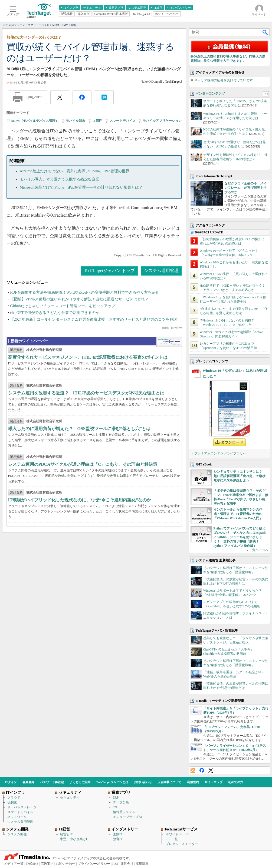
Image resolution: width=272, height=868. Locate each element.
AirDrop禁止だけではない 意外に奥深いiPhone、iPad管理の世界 (75, 171)
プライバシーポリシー (94, 864)
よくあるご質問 (80, 782)
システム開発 (17, 834)
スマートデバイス (123, 121)
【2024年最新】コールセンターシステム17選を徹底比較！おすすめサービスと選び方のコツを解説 (94, 319)
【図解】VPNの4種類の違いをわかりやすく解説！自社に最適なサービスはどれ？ (79, 299)
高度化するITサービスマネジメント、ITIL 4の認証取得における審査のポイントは (88, 357)
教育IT (118, 839)
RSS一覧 (172, 839)
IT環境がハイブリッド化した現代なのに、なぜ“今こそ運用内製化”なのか (80, 500)
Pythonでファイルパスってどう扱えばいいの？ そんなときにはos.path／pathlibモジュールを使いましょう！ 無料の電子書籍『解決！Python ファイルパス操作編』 (240, 537)
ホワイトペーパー (179, 834)
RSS (193, 770)
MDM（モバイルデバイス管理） (35, 121)
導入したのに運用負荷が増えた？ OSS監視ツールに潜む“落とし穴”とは (79, 429)
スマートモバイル (20, 812)
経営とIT (66, 834)
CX (115, 807)
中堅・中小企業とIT (75, 839)
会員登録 (28, 782)
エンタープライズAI (128, 817)
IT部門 (98, 121)
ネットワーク (17, 817)
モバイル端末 (76, 121)
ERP (116, 797)
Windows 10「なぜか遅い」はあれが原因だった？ (235, 373)
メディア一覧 (14, 864)
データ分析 (121, 802)
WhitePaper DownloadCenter (169, 342)
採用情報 (142, 864)
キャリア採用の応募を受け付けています (224, 80)
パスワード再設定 (52, 782)
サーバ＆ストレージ (22, 807)
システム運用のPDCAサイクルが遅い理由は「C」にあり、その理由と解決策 (83, 464)
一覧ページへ (259, 550)
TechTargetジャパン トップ (109, 271)
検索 (266, 32)
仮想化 (12, 802)
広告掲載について (169, 782)
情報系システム (124, 812)
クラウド (14, 797)
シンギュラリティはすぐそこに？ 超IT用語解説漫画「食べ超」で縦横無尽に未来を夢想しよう (240, 476)
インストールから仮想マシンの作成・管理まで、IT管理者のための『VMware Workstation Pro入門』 (238, 514)
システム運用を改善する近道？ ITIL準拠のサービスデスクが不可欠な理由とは (86, 393)
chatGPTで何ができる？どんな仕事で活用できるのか (55, 313)
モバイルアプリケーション (162, 121)
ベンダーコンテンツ (210, 93)
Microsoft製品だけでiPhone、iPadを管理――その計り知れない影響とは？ (81, 187)
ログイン (11, 782)
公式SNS (32, 864)
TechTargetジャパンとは (112, 782)
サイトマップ (214, 782)
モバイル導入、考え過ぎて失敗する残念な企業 (60, 179)
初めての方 (236, 782)
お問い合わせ (143, 782)
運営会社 (127, 864)
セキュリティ (70, 797)
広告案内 (47, 864)
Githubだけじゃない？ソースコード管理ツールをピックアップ (63, 306)
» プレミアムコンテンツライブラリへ (219, 453)
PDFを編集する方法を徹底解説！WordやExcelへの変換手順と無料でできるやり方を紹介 (85, 292)
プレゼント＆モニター (182, 844)
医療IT (118, 834)
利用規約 (193, 782)
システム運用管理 (161, 271)
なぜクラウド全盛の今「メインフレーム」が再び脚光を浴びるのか (245, 188)
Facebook (202, 770)
